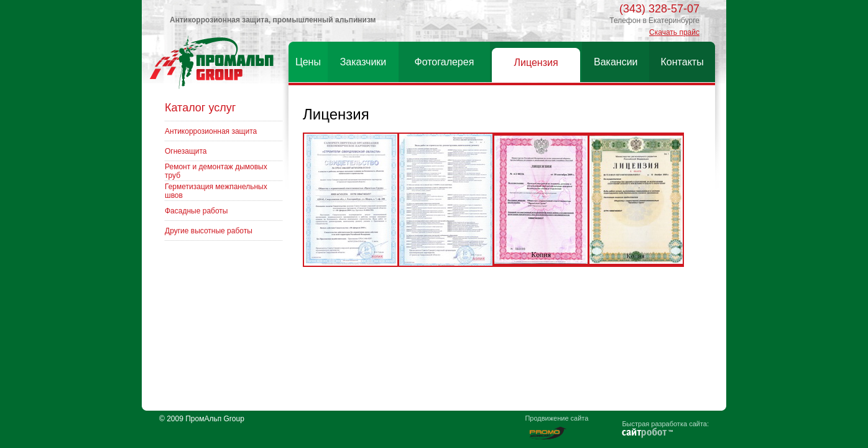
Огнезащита (186, 151)
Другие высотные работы (209, 231)
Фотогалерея (444, 62)
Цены (308, 62)
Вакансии (616, 62)
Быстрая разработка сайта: (665, 424)
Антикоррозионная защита (211, 131)
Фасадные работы (196, 211)
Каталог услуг (200, 108)
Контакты (682, 62)
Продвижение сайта (556, 418)
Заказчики (363, 62)
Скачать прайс (674, 32)
